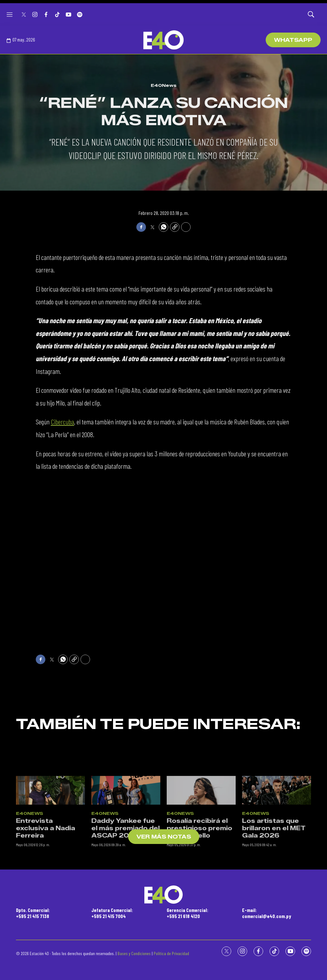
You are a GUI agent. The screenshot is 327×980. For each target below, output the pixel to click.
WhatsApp (293, 40)
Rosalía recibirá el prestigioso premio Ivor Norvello (199, 902)
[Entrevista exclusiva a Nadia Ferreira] (50, 863)
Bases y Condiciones (134, 953)
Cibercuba (62, 422)
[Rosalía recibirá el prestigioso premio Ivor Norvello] (201, 863)
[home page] (163, 40)
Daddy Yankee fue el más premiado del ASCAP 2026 (125, 902)
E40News (164, 85)
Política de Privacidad (171, 953)
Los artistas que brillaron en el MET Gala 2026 (274, 902)
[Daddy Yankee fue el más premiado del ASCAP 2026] (126, 863)
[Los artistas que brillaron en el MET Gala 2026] (277, 863)
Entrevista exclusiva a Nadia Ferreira (46, 902)
